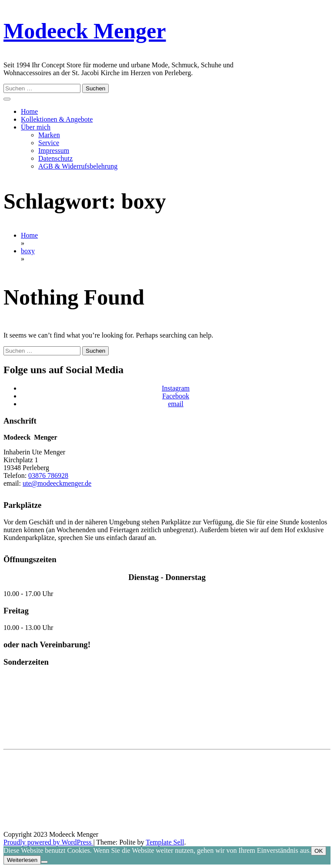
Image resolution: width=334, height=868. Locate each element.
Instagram (176, 388)
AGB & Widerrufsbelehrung (78, 166)
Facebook (176, 396)
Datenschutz (55, 158)
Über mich (36, 127)
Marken (49, 135)
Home (29, 111)
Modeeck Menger (85, 31)
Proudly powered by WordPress (48, 842)
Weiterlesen (22, 860)
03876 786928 (48, 475)
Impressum (54, 151)
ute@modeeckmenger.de (57, 483)
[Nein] (44, 862)
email (176, 404)
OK (319, 851)
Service (49, 143)
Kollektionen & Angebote (57, 119)
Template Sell (165, 842)
